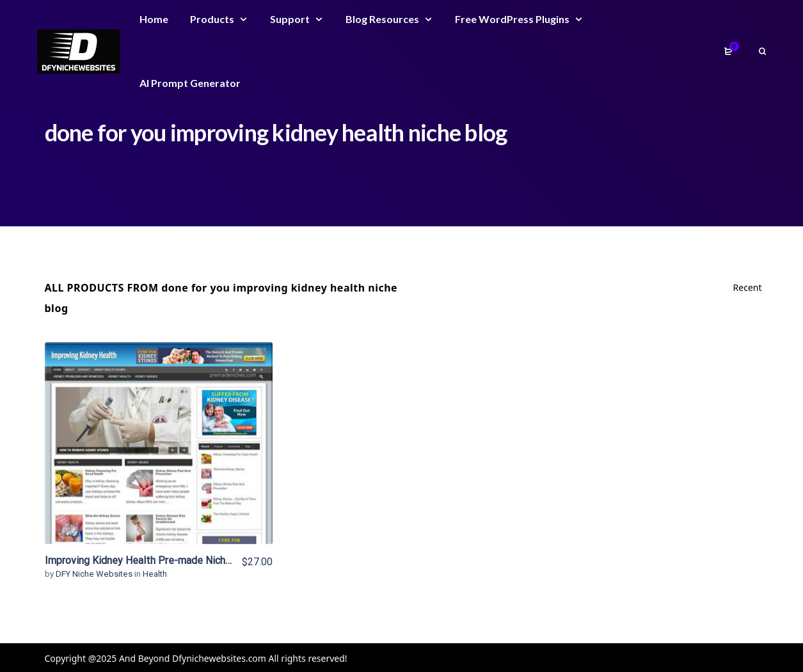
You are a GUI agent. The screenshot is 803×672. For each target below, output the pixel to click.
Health (155, 574)
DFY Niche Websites (95, 574)
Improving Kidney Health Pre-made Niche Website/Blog (171, 560)
